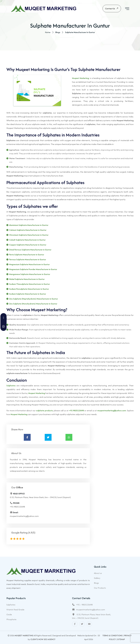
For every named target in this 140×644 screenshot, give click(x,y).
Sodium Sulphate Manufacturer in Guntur (28, 294)
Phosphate (11, 619)
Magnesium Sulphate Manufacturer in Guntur (29, 265)
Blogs (96, 583)
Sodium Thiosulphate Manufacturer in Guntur (29, 284)
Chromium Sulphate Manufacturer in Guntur (29, 235)
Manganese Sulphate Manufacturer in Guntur (30, 275)
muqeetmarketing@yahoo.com (112, 411)
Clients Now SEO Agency (43, 639)
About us (98, 573)
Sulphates (11, 386)
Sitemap (121, 639)
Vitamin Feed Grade (15, 610)
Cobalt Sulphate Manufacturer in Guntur (27, 240)
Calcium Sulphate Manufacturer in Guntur (28, 230)
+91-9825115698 (17, 507)
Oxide (9, 614)
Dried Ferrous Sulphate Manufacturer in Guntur (30, 250)
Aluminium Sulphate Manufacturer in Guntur (29, 225)
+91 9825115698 (76, 411)
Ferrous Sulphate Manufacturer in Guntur (28, 260)
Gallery (97, 578)
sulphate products (45, 411)
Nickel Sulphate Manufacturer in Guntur (27, 279)
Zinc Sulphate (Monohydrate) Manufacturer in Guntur (33, 304)
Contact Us (112, 9)
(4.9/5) (32, 533)
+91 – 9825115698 (84, 605)
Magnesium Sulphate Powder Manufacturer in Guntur (33, 270)
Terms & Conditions (112, 635)
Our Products (100, 588)
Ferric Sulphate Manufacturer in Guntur (27, 255)
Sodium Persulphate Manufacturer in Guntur (29, 289)
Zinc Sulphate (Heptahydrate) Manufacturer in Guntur (33, 299)
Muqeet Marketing (80, 79)
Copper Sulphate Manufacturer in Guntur (28, 245)
